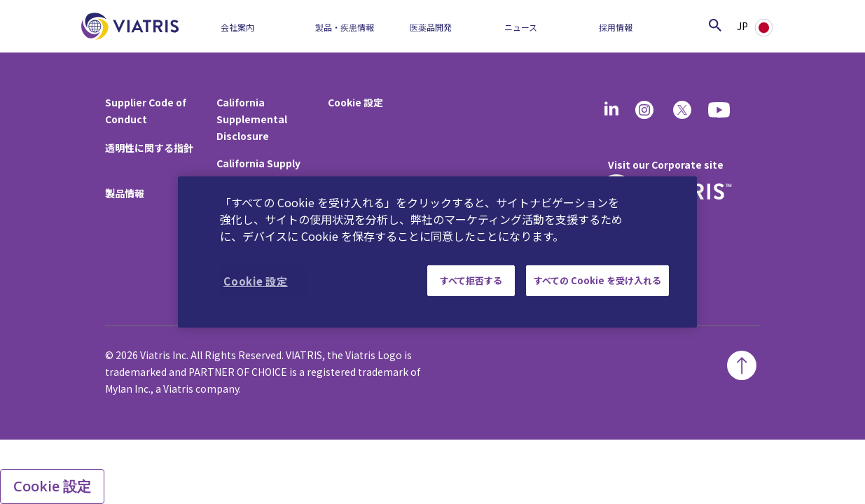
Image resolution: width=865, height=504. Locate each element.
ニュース (521, 27)
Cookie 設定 (355, 102)
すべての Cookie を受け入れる (597, 280)
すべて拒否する (471, 280)
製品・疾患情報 (345, 27)
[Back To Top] (742, 365)
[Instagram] (644, 110)
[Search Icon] (715, 25)
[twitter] (682, 110)
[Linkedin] (611, 110)
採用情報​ (616, 27)
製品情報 (125, 193)
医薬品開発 (431, 27)
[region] (437, 252)
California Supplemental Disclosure (252, 119)
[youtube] (720, 110)
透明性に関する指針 (149, 148)
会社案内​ (237, 27)
